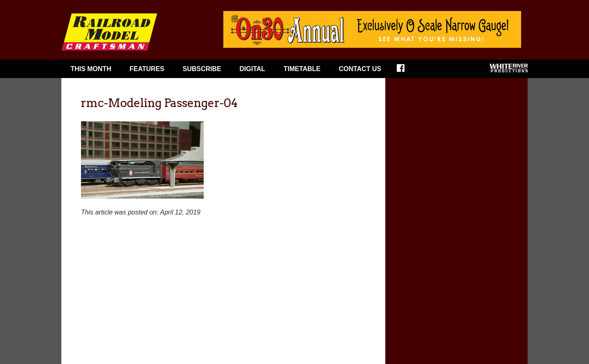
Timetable (302, 69)
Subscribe (202, 69)
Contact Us (360, 69)
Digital (253, 69)
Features (147, 69)
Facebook (406, 71)
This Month (91, 69)
